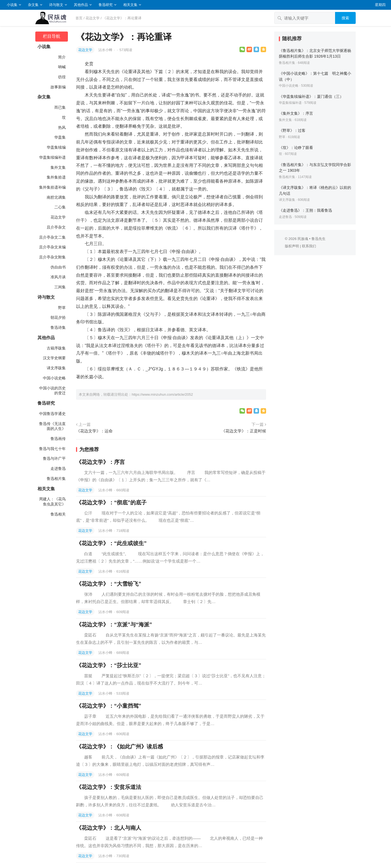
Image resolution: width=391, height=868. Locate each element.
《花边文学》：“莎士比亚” (109, 665)
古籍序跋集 (56, 348)
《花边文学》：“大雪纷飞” (109, 584)
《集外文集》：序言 (296, 113)
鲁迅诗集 (58, 327)
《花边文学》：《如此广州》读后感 (119, 747)
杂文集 (33, 5)
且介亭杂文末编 (52, 247)
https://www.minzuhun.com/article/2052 (162, 394)
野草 (62, 308)
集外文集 (58, 167)
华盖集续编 (56, 147)
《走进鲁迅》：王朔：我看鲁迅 (305, 210)
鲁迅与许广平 (54, 458)
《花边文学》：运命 (94, 431)
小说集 (12, 5)
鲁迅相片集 (56, 479)
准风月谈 (58, 277)
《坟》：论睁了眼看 (296, 148)
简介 (62, 57)
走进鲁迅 (58, 469)
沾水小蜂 (106, 50)
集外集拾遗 (56, 177)
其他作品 (81, 5)
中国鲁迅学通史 (52, 414)
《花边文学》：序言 (100, 462)
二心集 (60, 207)
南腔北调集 (56, 197)
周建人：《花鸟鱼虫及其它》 (52, 502)
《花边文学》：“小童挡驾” (109, 706)
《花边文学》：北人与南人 (109, 828)
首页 (79, 18)
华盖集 (60, 137)
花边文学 (93, 18)
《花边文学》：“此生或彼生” (111, 543)
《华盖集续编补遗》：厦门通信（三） (311, 96)
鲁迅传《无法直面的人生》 (52, 426)
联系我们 (309, 246)
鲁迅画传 (58, 439)
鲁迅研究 (106, 5)
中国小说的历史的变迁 (52, 391)
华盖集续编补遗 (52, 157)
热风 (62, 127)
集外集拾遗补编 (52, 187)
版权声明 (292, 246)
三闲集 (60, 287)
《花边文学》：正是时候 (244, 431)
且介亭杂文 (56, 227)
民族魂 (303, 239)
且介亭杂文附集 (52, 257)
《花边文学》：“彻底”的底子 (111, 502)
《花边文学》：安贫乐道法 (109, 787)
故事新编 (58, 87)
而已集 (60, 107)
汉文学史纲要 (54, 358)
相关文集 (130, 5)
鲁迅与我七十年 (52, 449)
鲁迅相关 (58, 514)
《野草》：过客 (292, 130)
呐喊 (62, 67)
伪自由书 (58, 267)
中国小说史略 (54, 378)
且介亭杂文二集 (52, 237)
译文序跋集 (56, 368)
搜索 (345, 18)
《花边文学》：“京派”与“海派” (114, 625)
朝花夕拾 (58, 317)
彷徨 (62, 77)
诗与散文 (56, 5)
